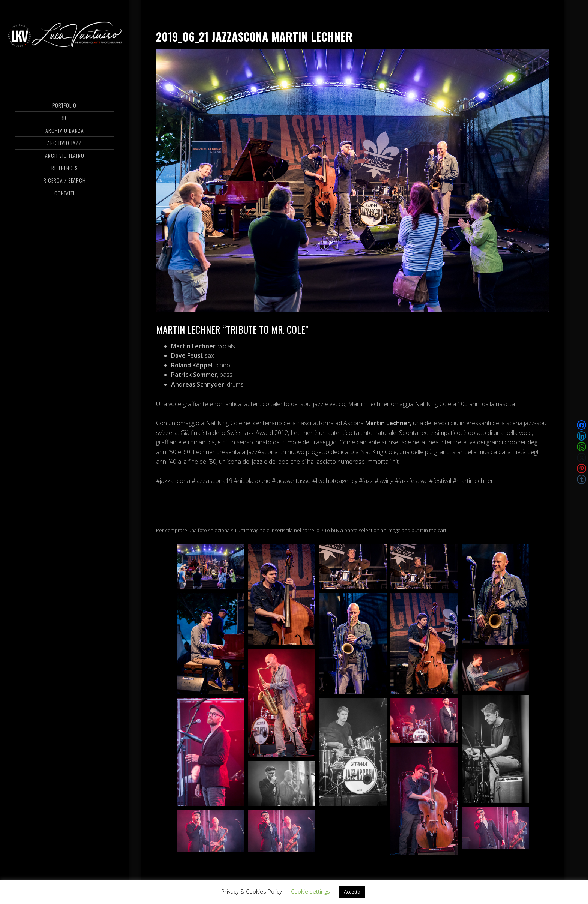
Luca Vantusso (64, 36)
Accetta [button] (352, 892)
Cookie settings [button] (310, 891)
